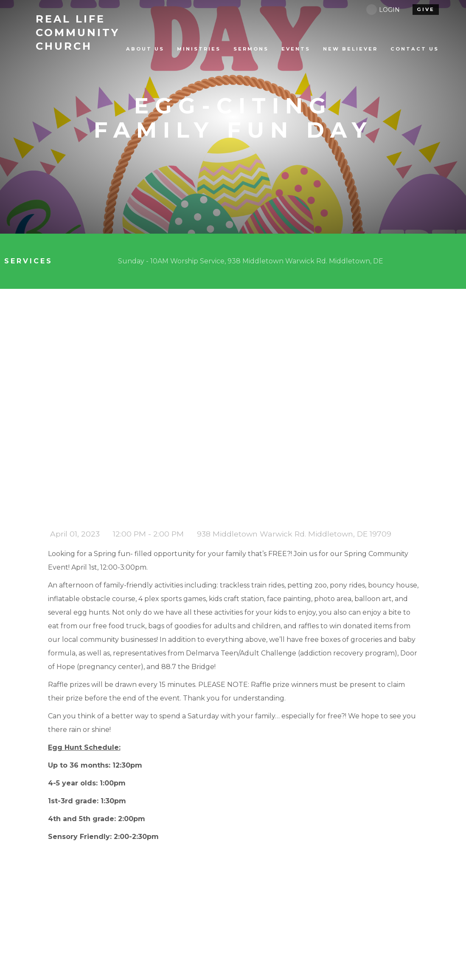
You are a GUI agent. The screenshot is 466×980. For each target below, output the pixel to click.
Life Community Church (78, 32)
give (426, 9)
